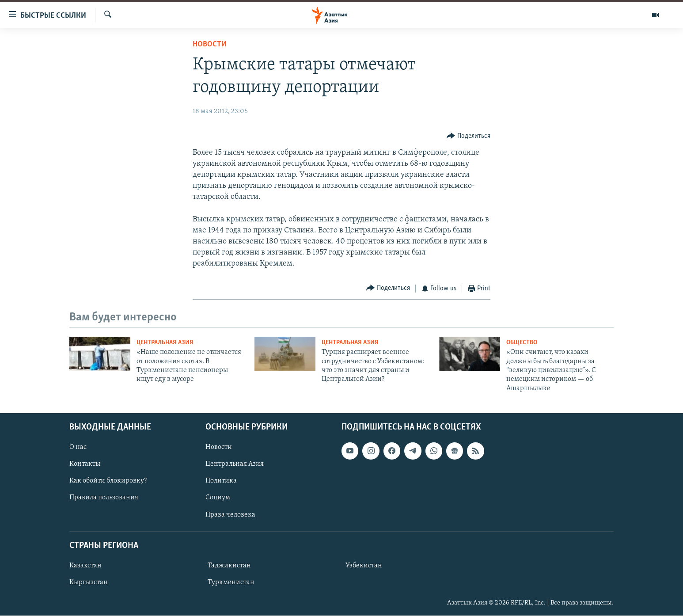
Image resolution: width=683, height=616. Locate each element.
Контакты (85, 464)
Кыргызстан (89, 582)
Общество (522, 343)
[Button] (469, 136)
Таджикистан (229, 566)
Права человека (230, 515)
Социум (218, 498)
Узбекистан (364, 566)
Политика (221, 481)
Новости (210, 44)
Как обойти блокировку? (108, 481)
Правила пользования (104, 498)
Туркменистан (231, 582)
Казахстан (85, 566)
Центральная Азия (165, 343)
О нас (78, 448)
